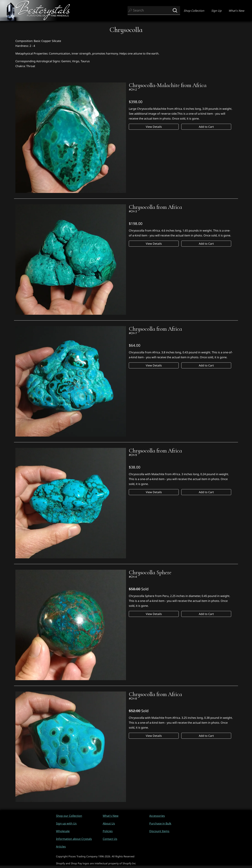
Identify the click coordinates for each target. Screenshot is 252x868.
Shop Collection (194, 11)
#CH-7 (133, 333)
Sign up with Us (66, 823)
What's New (236, 11)
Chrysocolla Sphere (150, 572)
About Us (109, 823)
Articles (61, 847)
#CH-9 (133, 455)
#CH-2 (133, 89)
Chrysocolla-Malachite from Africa (168, 85)
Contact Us (110, 839)
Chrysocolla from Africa (155, 207)
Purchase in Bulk (160, 823)
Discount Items (159, 831)
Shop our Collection (69, 816)
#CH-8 (133, 698)
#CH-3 (133, 211)
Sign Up (216, 11)
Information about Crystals (74, 839)
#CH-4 (133, 577)
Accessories (157, 816)
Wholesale (63, 831)
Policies (108, 831)
